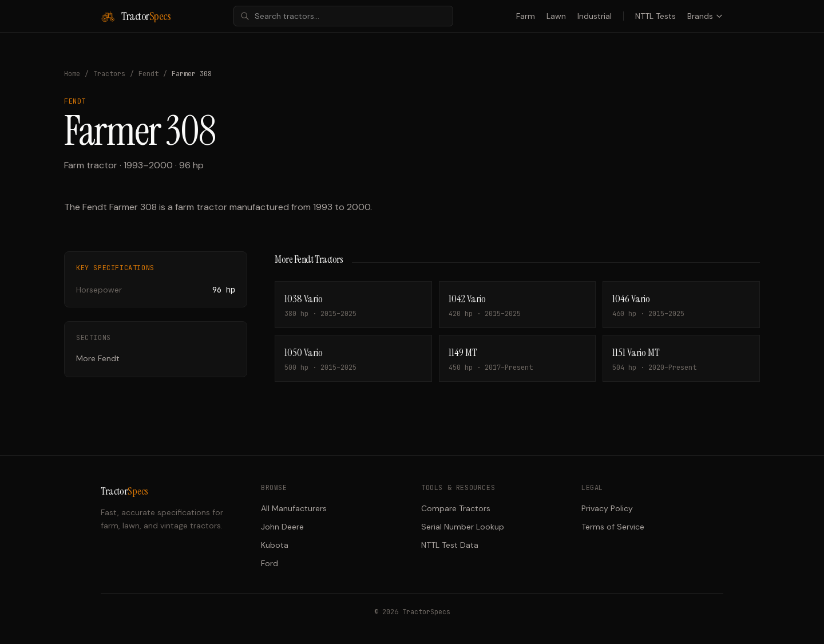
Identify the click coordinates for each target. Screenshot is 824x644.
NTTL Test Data (450, 545)
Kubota (275, 545)
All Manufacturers (294, 508)
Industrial (595, 16)
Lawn (556, 16)
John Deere (282, 527)
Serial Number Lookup (463, 527)
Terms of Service (613, 527)
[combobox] (343, 16)
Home (72, 74)
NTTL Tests (655, 16)
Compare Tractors (456, 508)
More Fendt (98, 358)
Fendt (148, 74)
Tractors (109, 74)
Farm (526, 16)
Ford (270, 563)
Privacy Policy (607, 508)
